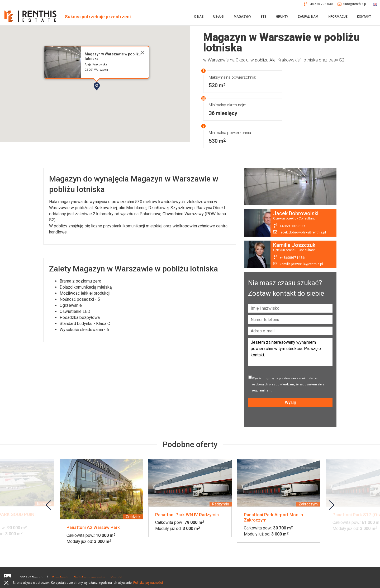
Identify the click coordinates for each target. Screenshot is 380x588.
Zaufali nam (308, 17)
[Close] (142, 54)
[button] (112, 97)
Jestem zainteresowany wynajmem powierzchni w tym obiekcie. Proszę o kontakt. (290, 353)
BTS (264, 17)
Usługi (219, 17)
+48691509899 (292, 227)
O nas (199, 17)
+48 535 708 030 (318, 4)
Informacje (338, 17)
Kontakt (364, 17)
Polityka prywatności (148, 583)
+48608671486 (292, 259)
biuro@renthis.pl (352, 4)
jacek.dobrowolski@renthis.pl (304, 233)
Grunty (282, 17)
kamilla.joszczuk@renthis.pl (303, 265)
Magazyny (243, 17)
